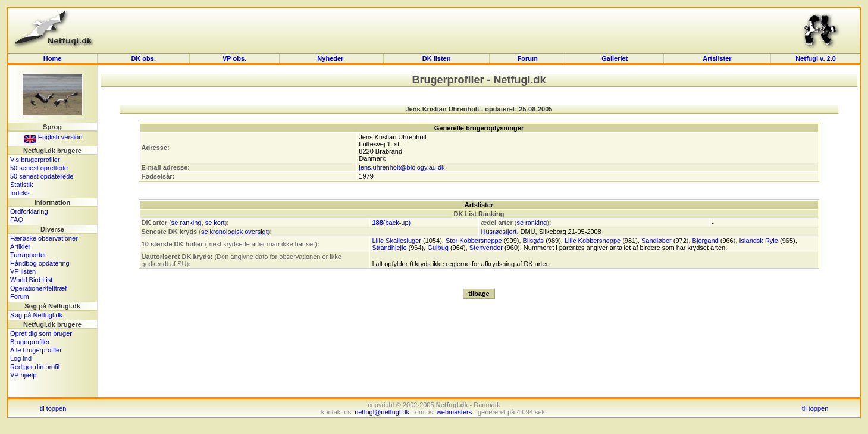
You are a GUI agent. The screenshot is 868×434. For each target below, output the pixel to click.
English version (53, 137)
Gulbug (438, 248)
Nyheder (331, 58)
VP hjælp (23, 375)
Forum (528, 58)
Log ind (21, 358)
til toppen (53, 408)
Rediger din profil (35, 367)
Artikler (20, 246)
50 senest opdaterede (42, 176)
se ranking (187, 223)
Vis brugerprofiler (35, 160)
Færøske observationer (44, 238)
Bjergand (706, 241)
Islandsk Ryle (759, 241)
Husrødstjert (499, 232)
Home (53, 58)
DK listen (437, 58)
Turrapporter (28, 255)
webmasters (454, 412)
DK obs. (143, 58)
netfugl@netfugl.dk (382, 412)
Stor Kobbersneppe (474, 241)
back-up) (398, 223)
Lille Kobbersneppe (593, 241)
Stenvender (486, 248)
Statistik (22, 185)
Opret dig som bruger (41, 333)
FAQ (17, 220)
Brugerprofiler (30, 342)
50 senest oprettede (39, 168)
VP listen (23, 271)
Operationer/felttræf (38, 288)
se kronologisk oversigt (234, 232)
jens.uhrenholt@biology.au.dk (402, 167)
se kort (215, 223)
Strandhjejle (389, 248)
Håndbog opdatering (40, 263)
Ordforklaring (29, 211)
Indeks (20, 193)
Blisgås (533, 241)
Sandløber (657, 241)
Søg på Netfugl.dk (36, 315)
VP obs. (234, 58)
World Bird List (31, 280)
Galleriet (615, 58)
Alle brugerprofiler (36, 350)
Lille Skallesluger (397, 241)
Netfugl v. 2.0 (816, 58)
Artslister (717, 58)
